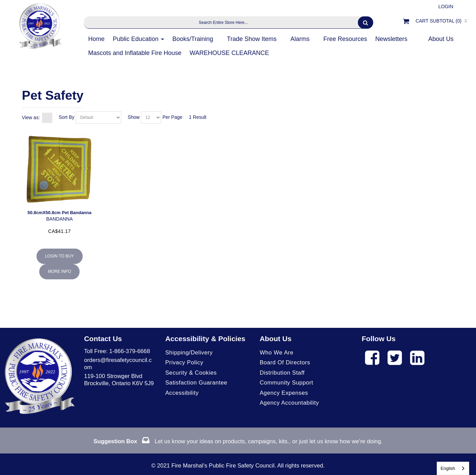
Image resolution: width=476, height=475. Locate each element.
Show (134, 117)
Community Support (286, 383)
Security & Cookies (191, 373)
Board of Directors (285, 362)
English (448, 468)
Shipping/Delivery (189, 353)
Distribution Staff (282, 373)
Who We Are (276, 353)
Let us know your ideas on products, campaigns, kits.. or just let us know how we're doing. (238, 441)
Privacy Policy (184, 362)
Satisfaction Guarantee (196, 383)
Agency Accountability (289, 403)
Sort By (67, 117)
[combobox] (453, 468)
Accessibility (182, 393)
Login (446, 6)
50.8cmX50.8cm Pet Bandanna (60, 213)
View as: (31, 117)
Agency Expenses (284, 393)
